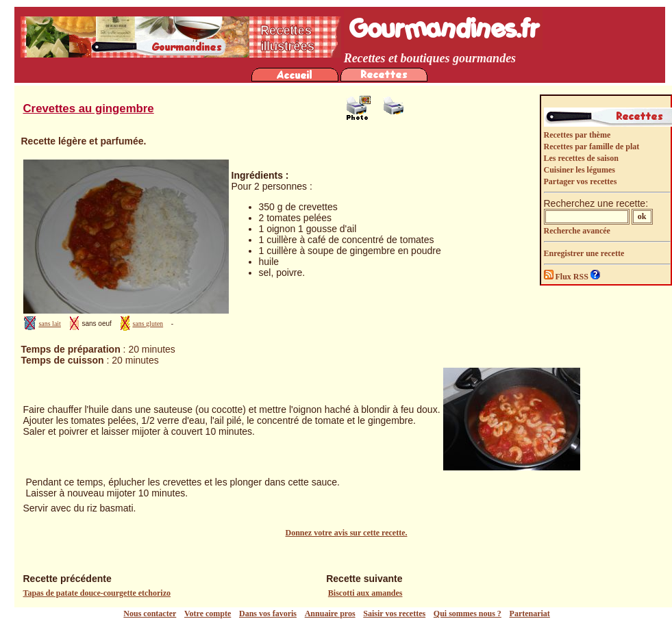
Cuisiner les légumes (580, 170)
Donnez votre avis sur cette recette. (347, 533)
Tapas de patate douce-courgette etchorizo (97, 593)
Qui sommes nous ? (468, 614)
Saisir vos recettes (394, 614)
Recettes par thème (577, 135)
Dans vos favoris (268, 614)
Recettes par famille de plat (592, 147)
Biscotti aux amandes (365, 593)
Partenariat (530, 614)
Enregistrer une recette (584, 253)
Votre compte (208, 614)
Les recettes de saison (581, 158)
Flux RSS (567, 277)
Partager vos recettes (581, 181)
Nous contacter (150, 614)
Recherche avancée (577, 231)
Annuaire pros (330, 614)
